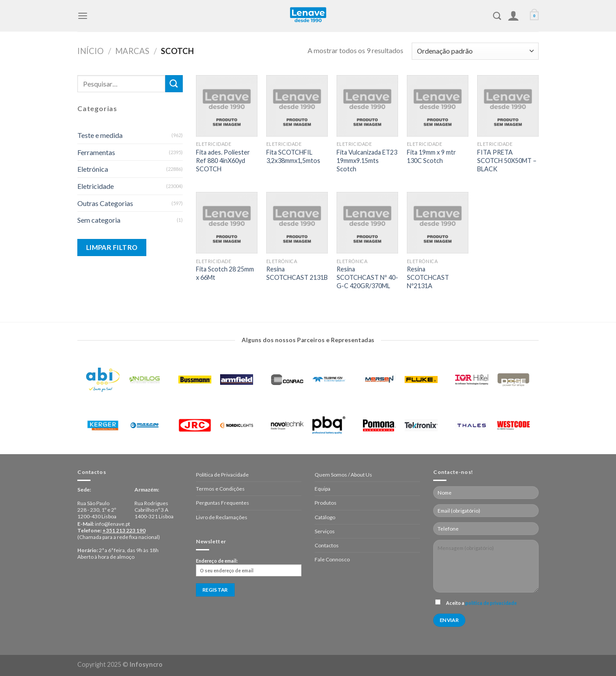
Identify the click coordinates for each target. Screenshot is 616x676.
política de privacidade (491, 603)
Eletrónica (93, 169)
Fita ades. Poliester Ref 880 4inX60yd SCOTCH (223, 160)
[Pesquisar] (497, 16)
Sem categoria (99, 220)
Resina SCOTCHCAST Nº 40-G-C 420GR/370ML (367, 277)
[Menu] (83, 16)
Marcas (132, 51)
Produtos (326, 503)
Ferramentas (96, 152)
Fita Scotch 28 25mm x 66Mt (225, 273)
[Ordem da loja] (475, 51)
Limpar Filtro (112, 247)
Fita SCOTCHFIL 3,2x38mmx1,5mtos (293, 156)
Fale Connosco (332, 559)
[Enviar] (174, 84)
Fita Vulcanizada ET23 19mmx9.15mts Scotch (367, 160)
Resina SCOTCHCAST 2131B (297, 273)
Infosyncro (146, 664)
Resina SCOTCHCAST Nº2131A (428, 277)
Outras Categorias (105, 203)
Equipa (322, 489)
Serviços (325, 531)
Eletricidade (96, 186)
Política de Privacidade (222, 475)
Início (91, 51)
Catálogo (325, 517)
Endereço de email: (249, 567)
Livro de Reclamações (222, 517)
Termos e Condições (220, 489)
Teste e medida (100, 135)
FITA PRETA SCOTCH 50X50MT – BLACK (507, 160)
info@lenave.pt (112, 524)
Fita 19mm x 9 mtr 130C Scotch (431, 156)
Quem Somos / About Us (343, 475)
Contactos (327, 545)
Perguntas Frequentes (223, 503)
